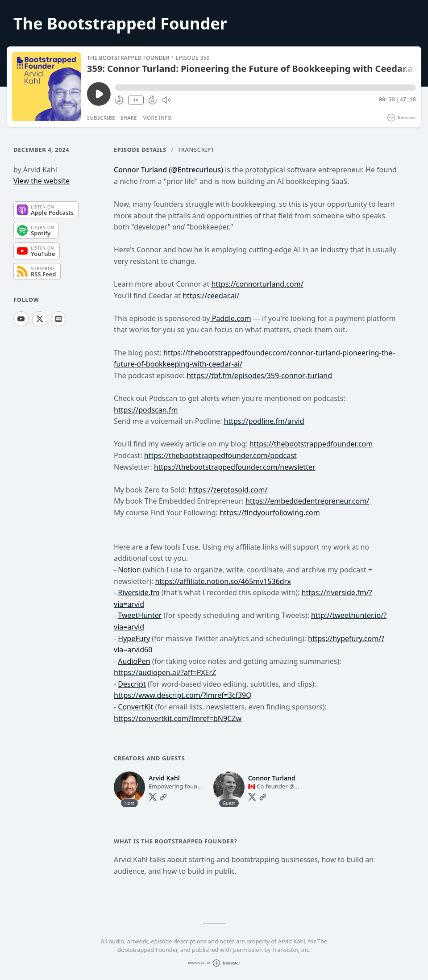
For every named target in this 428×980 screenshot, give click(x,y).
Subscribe (101, 118)
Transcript (196, 150)
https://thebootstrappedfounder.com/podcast (220, 455)
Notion (129, 570)
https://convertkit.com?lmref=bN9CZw (178, 718)
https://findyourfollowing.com (270, 513)
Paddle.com (230, 318)
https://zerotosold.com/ (228, 490)
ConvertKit (135, 707)
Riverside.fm (139, 592)
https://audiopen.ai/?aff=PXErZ (165, 672)
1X (136, 100)
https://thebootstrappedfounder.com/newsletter (235, 467)
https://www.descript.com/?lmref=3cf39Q (183, 695)
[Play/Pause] (46, 87)
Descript (132, 684)
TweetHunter (140, 615)
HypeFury (134, 638)
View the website (42, 181)
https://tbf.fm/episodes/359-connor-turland (259, 375)
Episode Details (140, 150)
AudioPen (134, 661)
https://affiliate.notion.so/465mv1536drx (223, 581)
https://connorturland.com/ (257, 284)
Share (129, 118)
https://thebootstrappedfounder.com (311, 444)
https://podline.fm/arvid (264, 421)
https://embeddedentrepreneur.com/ (307, 501)
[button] (265, 88)
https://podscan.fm (146, 410)
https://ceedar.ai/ (211, 296)
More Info (157, 118)
